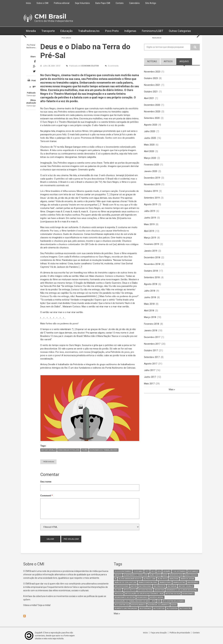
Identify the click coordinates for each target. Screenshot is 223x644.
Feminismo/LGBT (153, 31)
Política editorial (62, 3)
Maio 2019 (149, 224)
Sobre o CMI (42, 3)
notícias (152, 61)
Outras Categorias (180, 31)
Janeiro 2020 (151, 171)
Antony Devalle (48, 450)
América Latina (187, 579)
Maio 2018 (149, 304)
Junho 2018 (150, 297)
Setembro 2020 (152, 118)
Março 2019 (150, 238)
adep (165, 575)
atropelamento (138, 605)
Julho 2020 (150, 131)
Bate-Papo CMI (103, 3)
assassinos (142, 597)
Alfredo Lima (150, 579)
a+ (34, 86)
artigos (168, 61)
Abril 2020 (149, 151)
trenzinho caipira (67, 83)
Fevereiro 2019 (152, 244)
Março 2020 (150, 158)
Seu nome (46, 482)
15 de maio (138, 571)
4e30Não (167, 571)
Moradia (31, 31)
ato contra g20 (122, 605)
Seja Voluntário (82, 3)
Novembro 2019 (152, 184)
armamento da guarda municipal (182, 590)
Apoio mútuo (130, 590)
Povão (85, 450)
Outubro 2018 (151, 271)
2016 (159, 571)
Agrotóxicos (191, 575)
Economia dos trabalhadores (104, 450)
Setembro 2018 (152, 277)
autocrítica (159, 608)
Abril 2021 (149, 98)
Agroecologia (176, 575)
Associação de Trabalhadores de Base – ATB (135, 601)
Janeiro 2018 (151, 331)
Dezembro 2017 (152, 337)
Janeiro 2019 (151, 251)
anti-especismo (122, 586)
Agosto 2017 (151, 364)
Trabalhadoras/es (89, 31)
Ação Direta (155, 575)
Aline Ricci (162, 579)
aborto (118, 575)
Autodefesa (172, 608)
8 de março (193, 571)
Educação (66, 31)
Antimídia (172, 586)
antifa (134, 586)
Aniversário (193, 582)
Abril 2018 (149, 311)
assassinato (188, 594)
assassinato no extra (125, 597)
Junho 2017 (150, 377)
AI (116, 579)
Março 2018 (150, 317)
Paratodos (67, 260)
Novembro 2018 (152, 264)
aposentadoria (145, 590)
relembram (65, 329)
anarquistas (179, 582)
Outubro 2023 (151, 78)
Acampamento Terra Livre (136, 575)
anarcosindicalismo (148, 582)
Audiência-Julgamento (159, 605)
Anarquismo (165, 582)
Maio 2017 (149, 384)
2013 (153, 571)
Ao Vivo (118, 590)
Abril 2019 (149, 231)
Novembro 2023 (152, 72)
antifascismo (145, 586)
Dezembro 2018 (152, 257)
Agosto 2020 (151, 125)
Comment (46, 496)
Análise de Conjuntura (126, 582)
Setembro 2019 (152, 198)
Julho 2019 (150, 211)
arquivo (184, 61)
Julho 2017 (150, 370)
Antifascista (159, 586)
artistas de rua (173, 594)
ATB (159, 601)
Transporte (48, 31)
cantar (87, 194)
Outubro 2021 (151, 92)
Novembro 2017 (152, 344)
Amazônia (174, 579)
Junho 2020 (150, 138)
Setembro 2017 (152, 357)
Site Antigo (151, 3)
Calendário (134, 3)
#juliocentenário (123, 571)
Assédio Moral (157, 597)
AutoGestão (186, 608)
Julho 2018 (150, 291)
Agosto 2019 (151, 204)
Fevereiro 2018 (152, 324)
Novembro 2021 (152, 85)
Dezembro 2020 (152, 105)
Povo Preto (112, 31)
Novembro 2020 (152, 112)
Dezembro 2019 (152, 178)
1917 (147, 571)
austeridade (145, 608)
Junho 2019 (150, 218)
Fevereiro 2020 (152, 165)
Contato (120, 3)
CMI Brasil (50, 16)
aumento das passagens (126, 608)
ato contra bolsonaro (173, 601)
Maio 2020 (149, 145)
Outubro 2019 (151, 191)
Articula (119, 594)
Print (34, 81)
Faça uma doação (159, 633)
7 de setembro (179, 571)
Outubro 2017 (151, 350)
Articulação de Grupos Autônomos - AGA (144, 594)
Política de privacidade (180, 633)
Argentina (159, 590)
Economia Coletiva (90, 66)
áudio (174, 605)
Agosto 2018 (151, 284)
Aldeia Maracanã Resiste (130, 579)
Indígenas (130, 31)
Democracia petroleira (69, 450)
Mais (171, 389)
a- (30, 87)
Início (28, 3)
